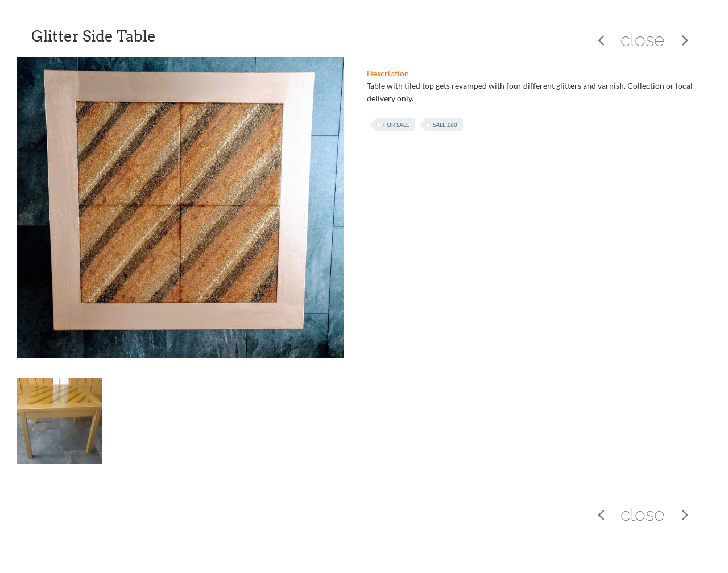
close (643, 40)
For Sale (396, 125)
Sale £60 (445, 125)
